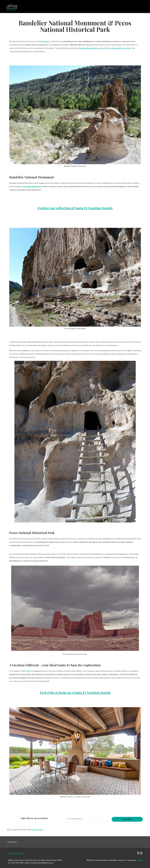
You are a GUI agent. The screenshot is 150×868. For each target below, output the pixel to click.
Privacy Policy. (38, 830)
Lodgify (140, 860)
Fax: (10, 863)
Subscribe (127, 819)
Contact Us (12, 842)
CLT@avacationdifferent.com (42, 863)
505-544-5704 (18, 863)
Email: (27, 863)
